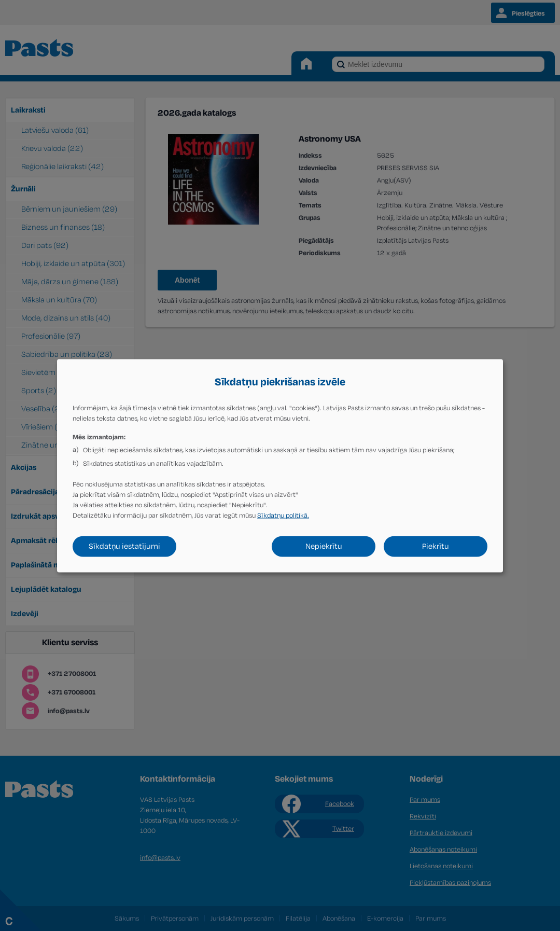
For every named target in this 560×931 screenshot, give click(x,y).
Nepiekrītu (324, 546)
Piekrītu (436, 546)
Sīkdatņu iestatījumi (124, 546)
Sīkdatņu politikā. (283, 515)
